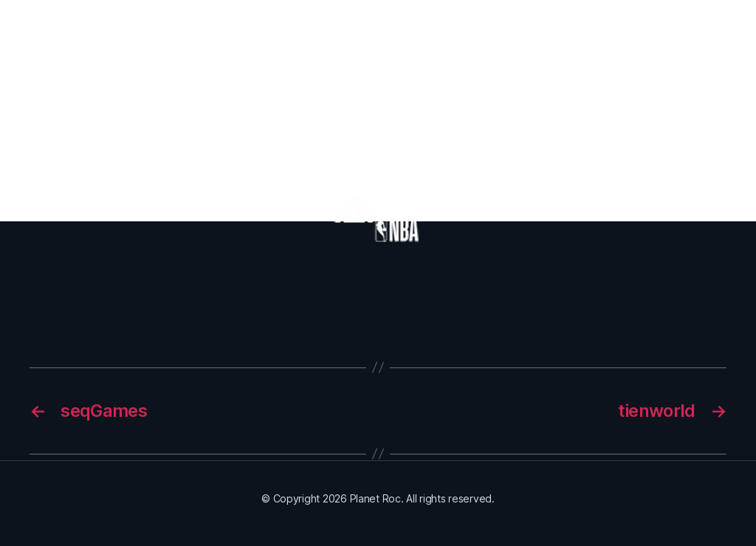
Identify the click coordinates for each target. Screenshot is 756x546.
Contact (683, 36)
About (267, 36)
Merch (394, 36)
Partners (559, 36)
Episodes (333, 36)
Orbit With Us (473, 36)
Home (211, 36)
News (619, 36)
